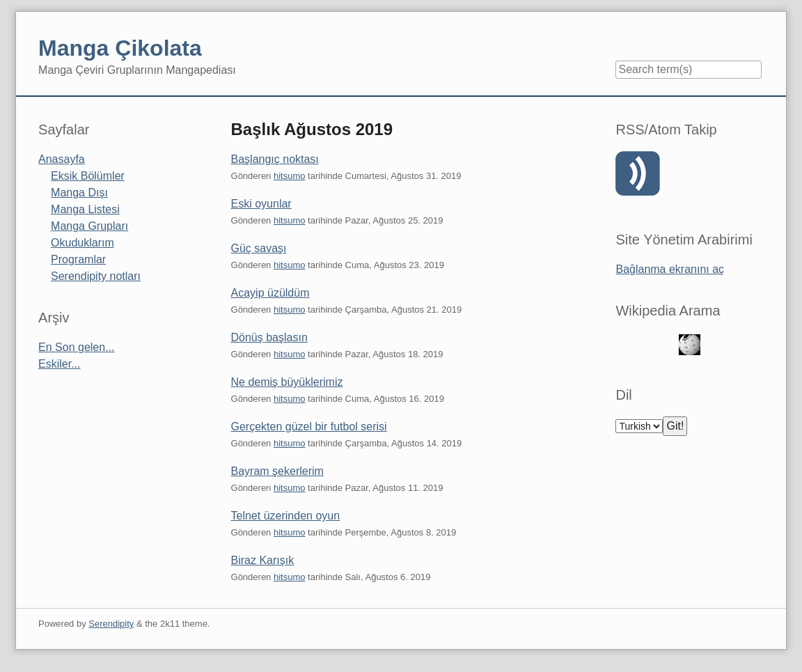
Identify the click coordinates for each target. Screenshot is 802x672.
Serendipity (111, 624)
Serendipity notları (96, 276)
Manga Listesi (85, 209)
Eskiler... (59, 364)
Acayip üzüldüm (270, 293)
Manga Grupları (89, 226)
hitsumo (290, 176)
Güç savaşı (259, 248)
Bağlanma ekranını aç (670, 269)
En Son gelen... (76, 347)
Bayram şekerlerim (277, 471)
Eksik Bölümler (88, 176)
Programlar (78, 259)
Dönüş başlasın (269, 337)
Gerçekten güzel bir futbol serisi (309, 427)
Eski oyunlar (261, 204)
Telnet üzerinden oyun (286, 516)
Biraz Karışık (263, 560)
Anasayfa (62, 159)
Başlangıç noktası (275, 159)
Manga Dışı (79, 193)
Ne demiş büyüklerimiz (287, 382)
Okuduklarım (82, 243)
